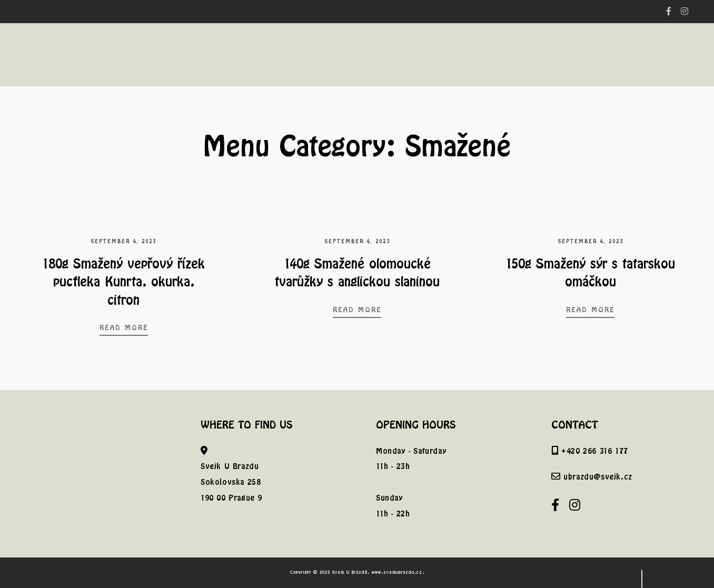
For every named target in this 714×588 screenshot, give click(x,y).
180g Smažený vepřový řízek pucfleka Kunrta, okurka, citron (123, 281)
